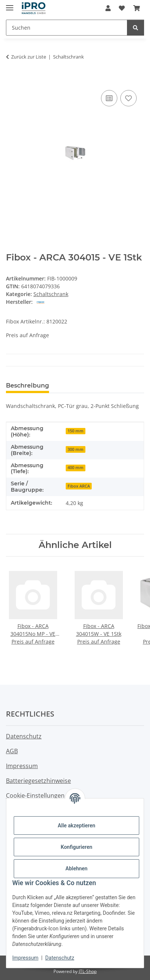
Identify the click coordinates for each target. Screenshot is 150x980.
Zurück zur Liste (29, 57)
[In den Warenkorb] (12, 80)
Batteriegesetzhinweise (38, 781)
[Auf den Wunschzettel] (128, 98)
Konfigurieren (76, 847)
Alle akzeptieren (76, 825)
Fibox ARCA (79, 486)
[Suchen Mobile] (67, 28)
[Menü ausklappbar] (10, 5)
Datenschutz (60, 958)
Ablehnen (76, 868)
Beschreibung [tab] (27, 386)
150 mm (76, 431)
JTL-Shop (88, 971)
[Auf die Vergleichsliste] (109, 98)
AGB (12, 751)
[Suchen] (136, 28)
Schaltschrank (51, 294)
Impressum (25, 958)
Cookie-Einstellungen (35, 795)
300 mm (76, 449)
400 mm (76, 468)
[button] (108, 8)
